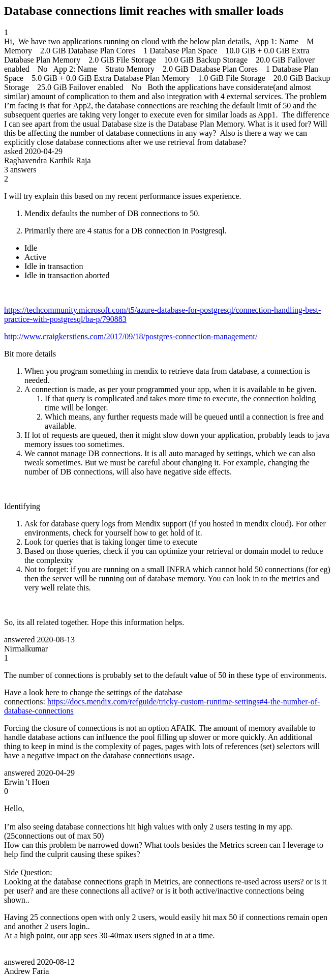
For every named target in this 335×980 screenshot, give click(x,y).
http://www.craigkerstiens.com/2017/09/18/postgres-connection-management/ (131, 336)
